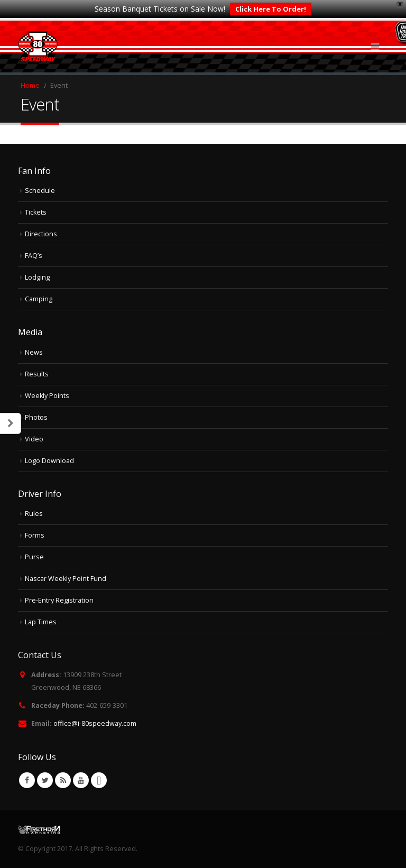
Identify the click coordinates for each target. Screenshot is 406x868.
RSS (63, 780)
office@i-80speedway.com (95, 723)
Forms (35, 535)
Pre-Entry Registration (59, 600)
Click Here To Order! (271, 9)
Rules (34, 514)
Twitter (45, 780)
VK (99, 780)
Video (34, 439)
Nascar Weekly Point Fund (66, 579)
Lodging (37, 277)
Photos (36, 417)
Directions (41, 234)
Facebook (27, 780)
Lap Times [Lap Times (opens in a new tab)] (41, 622)
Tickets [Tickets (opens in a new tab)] (36, 212)
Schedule (40, 191)
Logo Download (49, 461)
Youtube (81, 780)
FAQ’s (34, 256)
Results (37, 374)
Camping (39, 299)
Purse (34, 557)
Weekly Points (47, 396)
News (34, 352)
